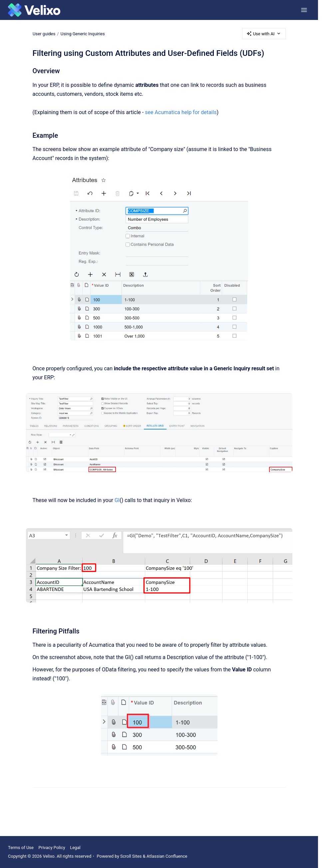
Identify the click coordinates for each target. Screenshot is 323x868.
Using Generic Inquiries (82, 33)
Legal (75, 848)
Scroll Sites (131, 856)
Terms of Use (21, 848)
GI (117, 500)
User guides (44, 33)
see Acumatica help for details (181, 112)
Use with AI (264, 34)
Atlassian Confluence (167, 856)
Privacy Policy (52, 848)
